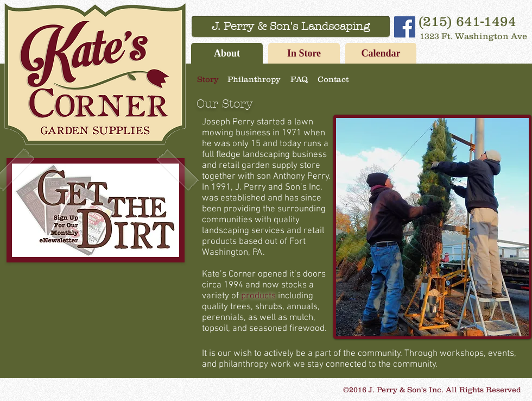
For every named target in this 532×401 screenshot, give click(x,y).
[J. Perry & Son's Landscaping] (291, 27)
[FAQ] (299, 79)
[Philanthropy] (254, 79)
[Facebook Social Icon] (405, 27)
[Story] (207, 79)
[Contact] (333, 79)
